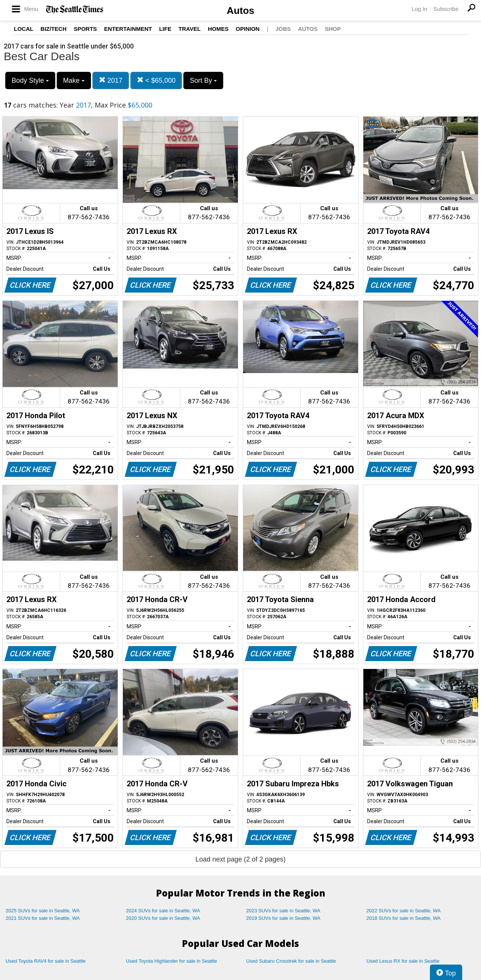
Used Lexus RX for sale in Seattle (403, 961)
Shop (333, 29)
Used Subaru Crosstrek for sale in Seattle (291, 961)
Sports (85, 29)
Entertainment (128, 29)
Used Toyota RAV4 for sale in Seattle (46, 961)
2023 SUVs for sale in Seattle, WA (283, 911)
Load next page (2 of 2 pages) (240, 859)
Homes (218, 29)
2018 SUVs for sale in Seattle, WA (404, 918)
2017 (111, 80)
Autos (240, 11)
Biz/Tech (54, 29)
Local (24, 29)
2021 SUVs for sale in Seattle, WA (43, 918)
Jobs (283, 29)
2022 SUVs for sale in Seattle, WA (404, 911)
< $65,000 (156, 80)
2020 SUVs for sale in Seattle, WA (163, 918)
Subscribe (446, 9)
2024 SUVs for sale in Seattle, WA (163, 911)
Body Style (30, 80)
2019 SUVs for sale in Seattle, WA (283, 918)
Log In (419, 9)
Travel (190, 29)
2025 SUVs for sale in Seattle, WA (43, 911)
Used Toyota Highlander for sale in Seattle (172, 961)
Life (165, 29)
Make (74, 80)
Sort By (203, 80)
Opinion (247, 29)
